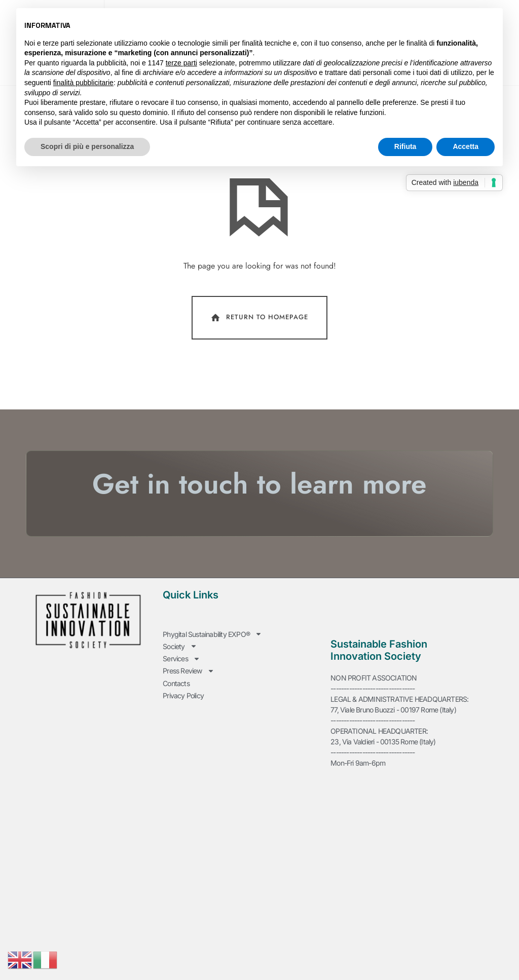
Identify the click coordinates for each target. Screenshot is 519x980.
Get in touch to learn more (259, 508)
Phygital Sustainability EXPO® (212, 657)
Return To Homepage (259, 343)
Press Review (188, 689)
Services (181, 679)
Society (180, 668)
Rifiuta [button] (405, 146)
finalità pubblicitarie (83, 83)
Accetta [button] (466, 146)
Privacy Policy (183, 711)
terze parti (181, 63)
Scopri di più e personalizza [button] (87, 146)
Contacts (176, 700)
